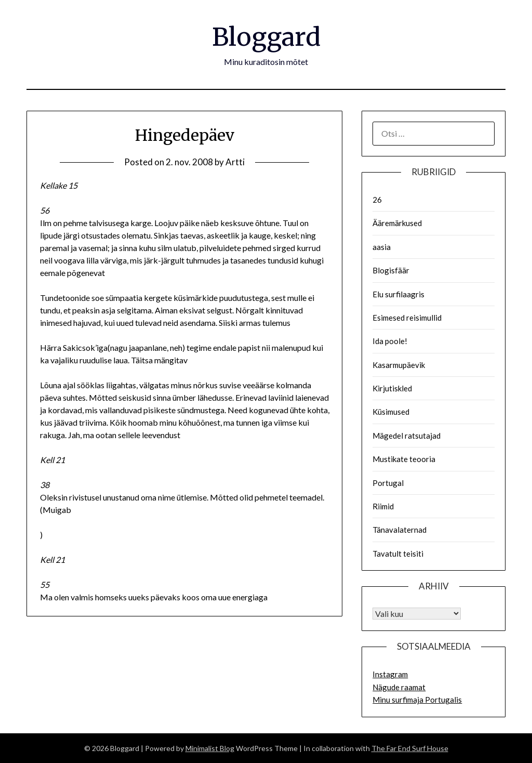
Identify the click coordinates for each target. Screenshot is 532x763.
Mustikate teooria (404, 459)
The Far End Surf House (410, 748)
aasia (382, 247)
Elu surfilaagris (398, 294)
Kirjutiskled (392, 388)
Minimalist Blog (210, 748)
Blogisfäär (391, 270)
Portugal (388, 483)
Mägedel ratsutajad (407, 436)
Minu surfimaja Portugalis (417, 700)
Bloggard (266, 37)
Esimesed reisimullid (407, 318)
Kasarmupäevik (399, 365)
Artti (235, 162)
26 (377, 200)
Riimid (383, 506)
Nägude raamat (399, 687)
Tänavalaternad (400, 530)
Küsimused (391, 412)
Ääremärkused (397, 223)
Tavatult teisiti (398, 554)
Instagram (390, 674)
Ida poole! (390, 341)
